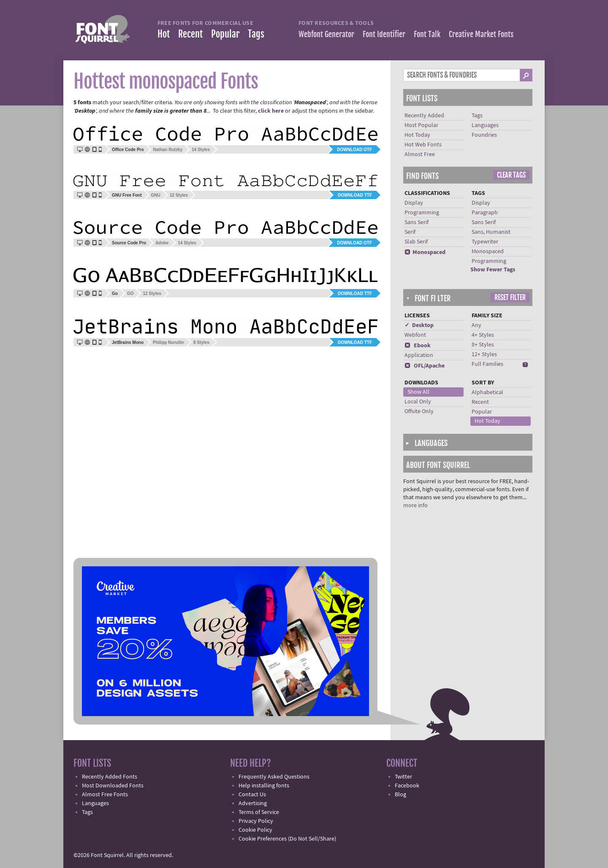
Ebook (418, 346)
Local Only (418, 402)
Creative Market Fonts (481, 34)
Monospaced (425, 252)
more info (415, 506)
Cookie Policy (255, 830)
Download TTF (355, 195)
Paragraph (485, 213)
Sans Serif (417, 222)
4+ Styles (483, 335)
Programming (422, 213)
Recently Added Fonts (110, 777)
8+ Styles (483, 345)
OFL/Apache (425, 366)
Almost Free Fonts (105, 795)
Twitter (403, 777)
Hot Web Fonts (423, 145)
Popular (225, 34)
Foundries (484, 135)
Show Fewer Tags (493, 270)
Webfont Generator (326, 34)
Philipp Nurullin (168, 342)
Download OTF (354, 150)
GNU (156, 195)
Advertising (253, 803)
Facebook (407, 786)
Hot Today (417, 135)
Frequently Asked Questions (274, 777)
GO (130, 293)
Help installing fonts (264, 786)
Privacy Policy (256, 821)
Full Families (487, 364)
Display (414, 203)
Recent (190, 34)
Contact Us (252, 795)
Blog (400, 795)
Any (476, 325)
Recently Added (424, 116)
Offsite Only (419, 411)
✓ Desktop (419, 325)
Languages (485, 125)
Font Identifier (384, 34)
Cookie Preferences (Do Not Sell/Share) (287, 839)
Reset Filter (510, 297)
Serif (410, 232)
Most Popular (421, 125)
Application (419, 355)
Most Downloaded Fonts (113, 786)
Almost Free (420, 154)
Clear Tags (511, 175)
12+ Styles (484, 354)
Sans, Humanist (491, 232)
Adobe (162, 243)
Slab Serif (416, 242)
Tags (256, 34)
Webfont (415, 335)
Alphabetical (487, 392)
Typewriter (485, 242)
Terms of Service (259, 812)
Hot (164, 34)
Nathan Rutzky (168, 150)
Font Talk (427, 34)
